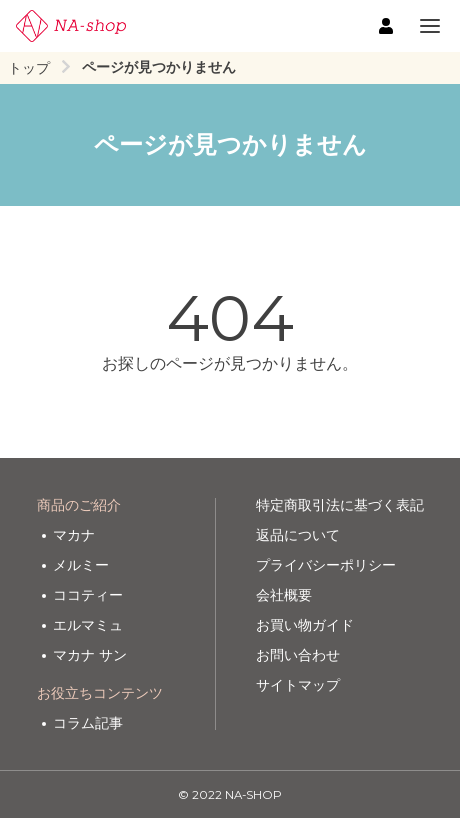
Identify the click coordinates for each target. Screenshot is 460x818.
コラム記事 (88, 723)
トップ (29, 68)
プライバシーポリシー (326, 565)
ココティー (88, 595)
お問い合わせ (298, 655)
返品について (298, 535)
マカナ (74, 535)
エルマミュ (88, 625)
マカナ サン (90, 655)
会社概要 (284, 595)
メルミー (81, 565)
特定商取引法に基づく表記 (340, 505)
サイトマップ (298, 685)
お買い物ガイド (305, 625)
